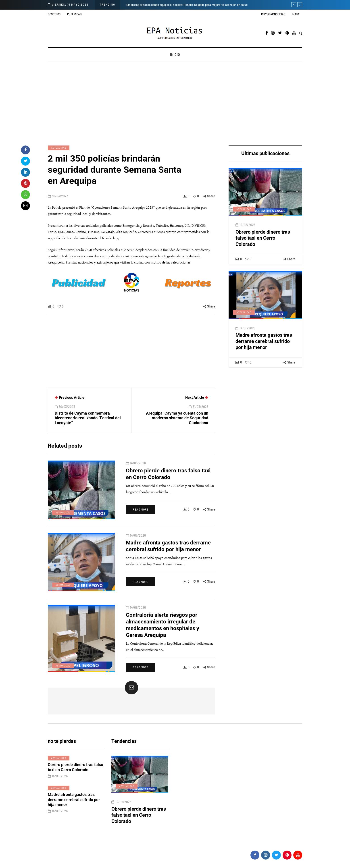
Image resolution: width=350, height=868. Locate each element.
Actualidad (59, 148)
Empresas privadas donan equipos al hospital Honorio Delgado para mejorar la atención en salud (187, 5)
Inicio (295, 14)
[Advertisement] (175, 104)
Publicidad (74, 14)
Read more (141, 514)
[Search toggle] (301, 33)
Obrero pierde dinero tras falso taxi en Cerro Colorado (263, 243)
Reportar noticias (273, 14)
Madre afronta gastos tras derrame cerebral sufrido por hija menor (264, 346)
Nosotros (54, 14)
